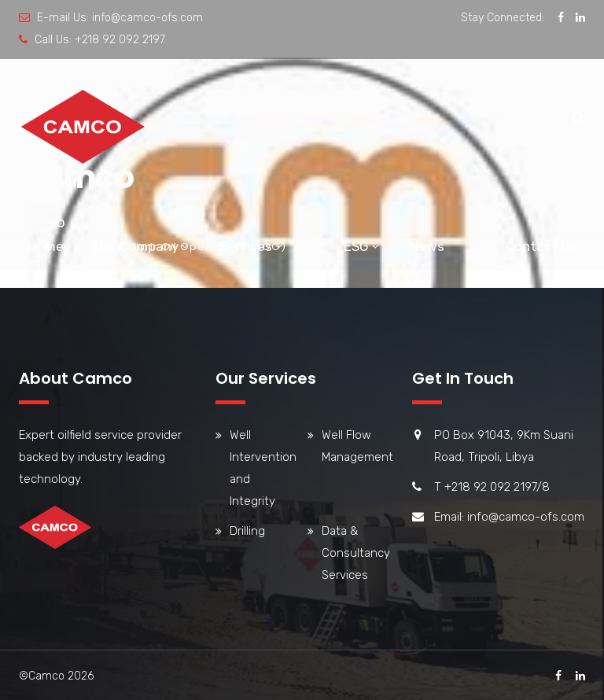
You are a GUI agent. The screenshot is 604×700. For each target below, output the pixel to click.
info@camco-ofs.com (147, 18)
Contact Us (541, 246)
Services (246, 246)
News (427, 246)
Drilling (247, 531)
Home (46, 246)
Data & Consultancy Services (356, 553)
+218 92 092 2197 (120, 40)
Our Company (136, 246)
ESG (356, 246)
